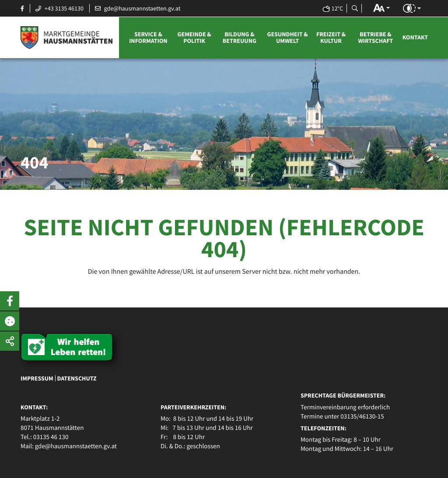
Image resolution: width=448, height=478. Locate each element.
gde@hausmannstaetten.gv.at (76, 446)
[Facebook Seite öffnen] (22, 9)
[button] (381, 8)
